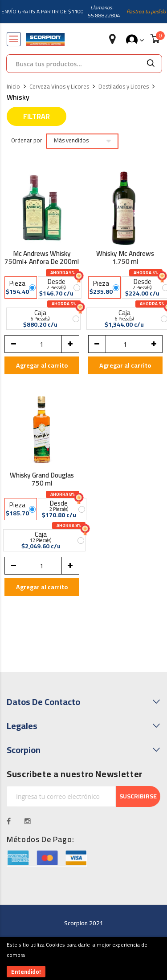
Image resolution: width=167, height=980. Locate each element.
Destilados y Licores (124, 87)
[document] (83, 959)
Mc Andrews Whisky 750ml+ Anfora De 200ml (42, 259)
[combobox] (73, 64)
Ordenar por (27, 141)
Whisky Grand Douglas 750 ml (42, 480)
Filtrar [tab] (37, 116)
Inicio (13, 87)
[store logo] (45, 39)
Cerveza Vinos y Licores (59, 87)
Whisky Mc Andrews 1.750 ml (125, 259)
